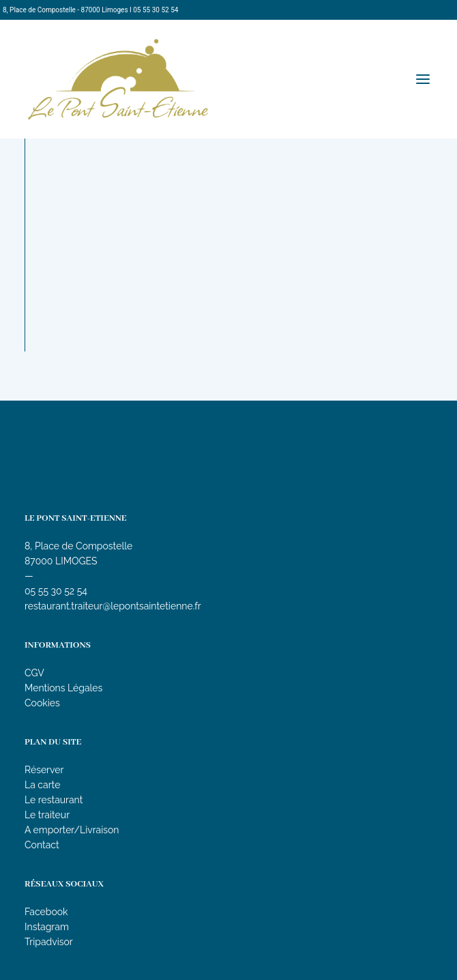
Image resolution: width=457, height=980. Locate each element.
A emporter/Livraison (72, 830)
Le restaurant (54, 800)
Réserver (44, 770)
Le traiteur (47, 815)
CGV (34, 673)
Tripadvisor (49, 942)
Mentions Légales (63, 688)
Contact (42, 845)
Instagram (47, 927)
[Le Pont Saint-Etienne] (118, 79)
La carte (42, 785)
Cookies (42, 703)
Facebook (46, 912)
